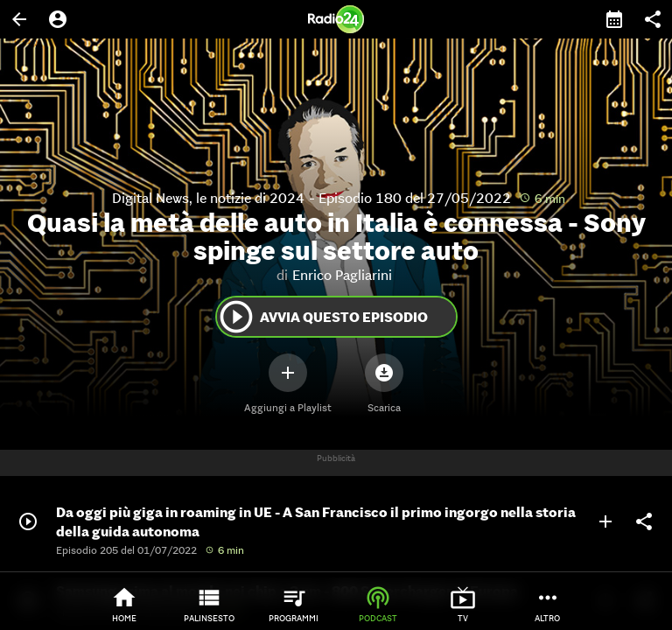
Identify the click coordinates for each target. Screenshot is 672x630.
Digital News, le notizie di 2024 (208, 198)
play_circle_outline (236, 317)
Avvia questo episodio (322, 317)
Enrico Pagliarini (342, 275)
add (605, 521)
